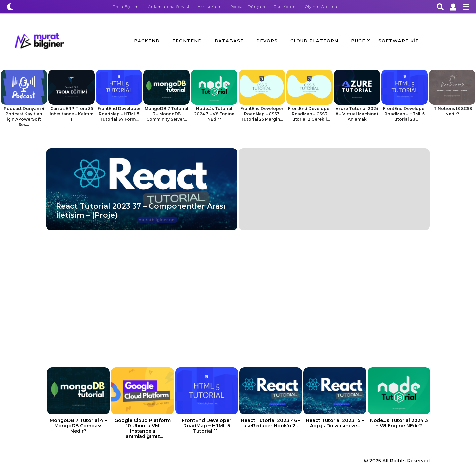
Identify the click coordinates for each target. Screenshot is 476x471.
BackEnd (147, 41)
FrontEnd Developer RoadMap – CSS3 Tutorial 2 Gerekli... (309, 114)
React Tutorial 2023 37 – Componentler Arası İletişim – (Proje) (141, 211)
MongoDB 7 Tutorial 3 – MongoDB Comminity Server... (167, 114)
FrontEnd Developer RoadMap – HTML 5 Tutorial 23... (405, 114)
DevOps (267, 41)
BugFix (361, 41)
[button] (10, 7)
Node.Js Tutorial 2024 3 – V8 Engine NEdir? (214, 114)
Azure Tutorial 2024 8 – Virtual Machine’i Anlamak (357, 114)
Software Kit (399, 41)
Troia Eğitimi (126, 7)
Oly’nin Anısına (321, 7)
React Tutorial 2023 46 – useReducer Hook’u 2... (271, 423)
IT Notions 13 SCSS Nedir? (452, 111)
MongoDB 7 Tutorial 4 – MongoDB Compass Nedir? (78, 426)
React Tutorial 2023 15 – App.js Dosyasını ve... (335, 423)
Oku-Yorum (285, 7)
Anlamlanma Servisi (169, 7)
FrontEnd (187, 41)
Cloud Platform (314, 41)
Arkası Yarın (210, 7)
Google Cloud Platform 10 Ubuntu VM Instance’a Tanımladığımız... (142, 428)
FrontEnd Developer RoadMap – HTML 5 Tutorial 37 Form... (119, 114)
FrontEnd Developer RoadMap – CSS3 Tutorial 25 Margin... (262, 114)
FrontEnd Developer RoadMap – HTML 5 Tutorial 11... (207, 426)
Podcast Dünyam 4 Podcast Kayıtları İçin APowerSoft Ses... (24, 117)
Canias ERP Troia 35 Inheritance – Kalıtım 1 (71, 114)
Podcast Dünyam (248, 7)
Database (229, 41)
